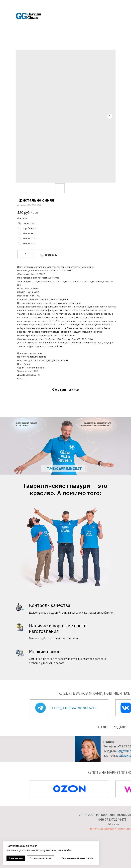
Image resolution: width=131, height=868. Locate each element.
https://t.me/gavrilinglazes (73, 708)
